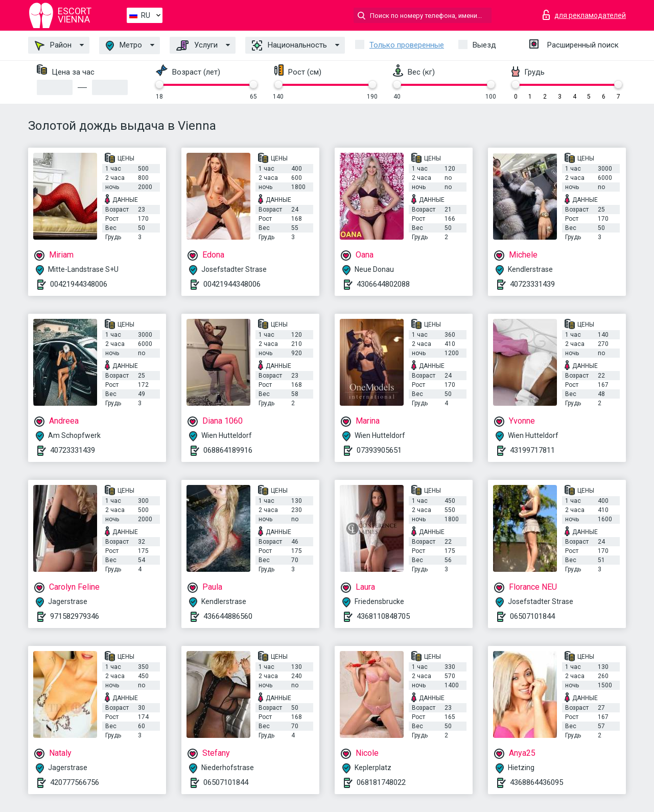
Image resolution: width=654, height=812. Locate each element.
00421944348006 (79, 284)
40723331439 (532, 284)
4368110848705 (383, 616)
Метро (124, 46)
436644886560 (228, 616)
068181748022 (381, 782)
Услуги (197, 45)
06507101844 (532, 616)
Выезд (484, 45)
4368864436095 (536, 782)
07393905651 (379, 450)
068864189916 (228, 450)
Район (53, 45)
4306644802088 (383, 284)
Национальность (289, 45)
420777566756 (75, 782)
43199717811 (532, 450)
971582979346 (75, 616)
